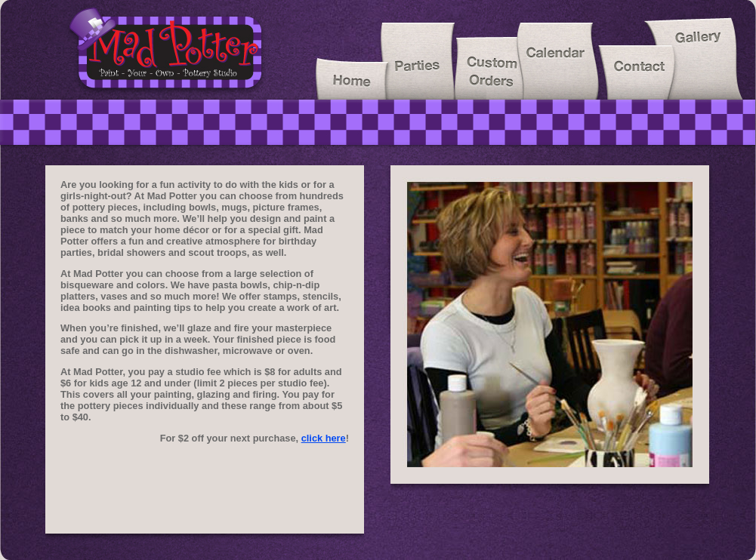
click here (324, 438)
